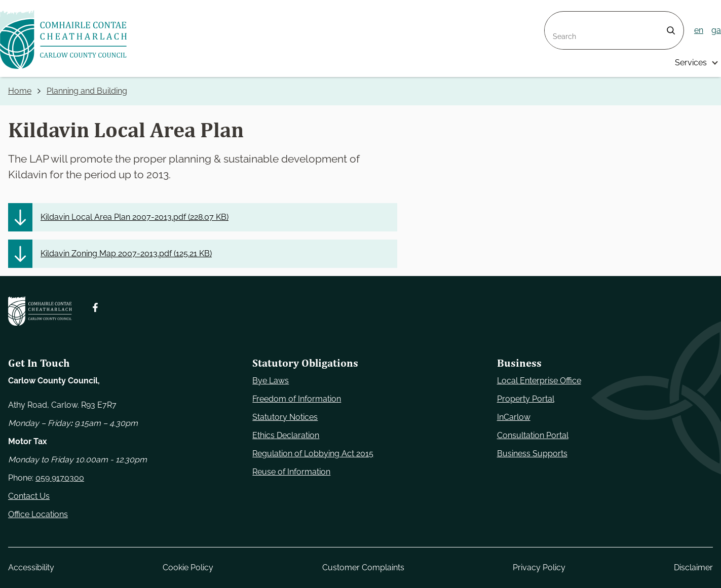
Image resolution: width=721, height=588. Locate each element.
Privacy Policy (539, 567)
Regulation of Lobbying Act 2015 (313, 454)
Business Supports (532, 454)
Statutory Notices (285, 417)
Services (691, 63)
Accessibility (31, 567)
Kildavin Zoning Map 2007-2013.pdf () (126, 253)
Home (20, 91)
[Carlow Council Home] (40, 311)
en (699, 30)
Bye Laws (271, 381)
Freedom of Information (297, 399)
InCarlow (514, 417)
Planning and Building (87, 91)
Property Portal (526, 399)
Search (558, 17)
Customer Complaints (363, 567)
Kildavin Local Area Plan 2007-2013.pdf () (135, 217)
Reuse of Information (291, 472)
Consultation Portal (533, 435)
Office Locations (38, 514)
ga (716, 30)
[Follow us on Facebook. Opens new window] (95, 307)
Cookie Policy (188, 567)
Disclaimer (693, 567)
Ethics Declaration (286, 435)
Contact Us (29, 496)
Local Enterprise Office (539, 381)
